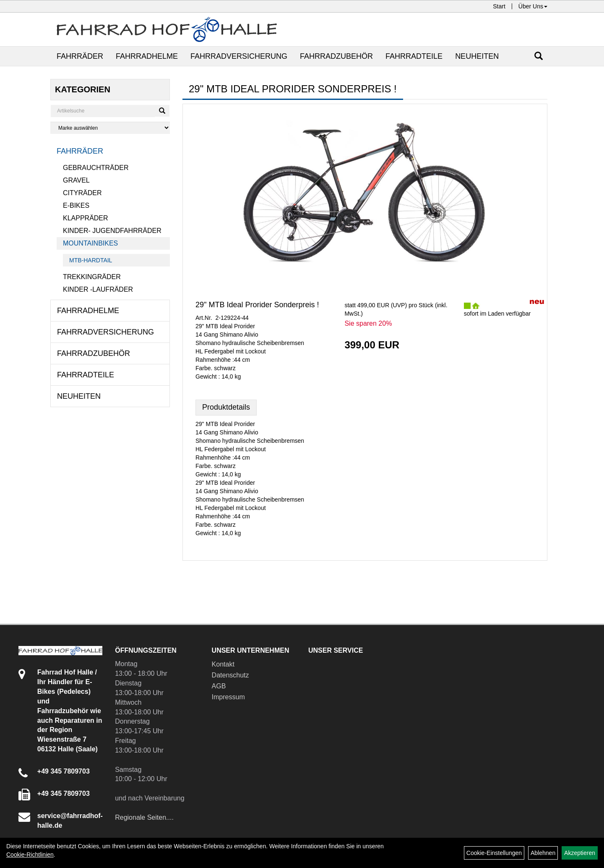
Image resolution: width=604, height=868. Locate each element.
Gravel (76, 180)
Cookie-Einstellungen (494, 853)
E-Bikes (76, 205)
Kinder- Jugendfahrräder (112, 231)
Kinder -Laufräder (98, 289)
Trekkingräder (92, 277)
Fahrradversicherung (239, 56)
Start (499, 6)
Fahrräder (80, 56)
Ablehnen (543, 853)
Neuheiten (477, 56)
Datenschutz (230, 675)
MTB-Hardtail (91, 260)
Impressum (228, 697)
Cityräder (82, 193)
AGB (219, 686)
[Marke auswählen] (110, 128)
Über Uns (533, 6)
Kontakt (223, 664)
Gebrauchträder (96, 168)
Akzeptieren (580, 853)
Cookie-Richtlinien (30, 855)
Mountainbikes (90, 243)
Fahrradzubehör (336, 56)
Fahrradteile (414, 56)
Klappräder (86, 218)
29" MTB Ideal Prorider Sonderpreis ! (257, 305)
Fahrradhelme (147, 56)
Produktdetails (226, 407)
